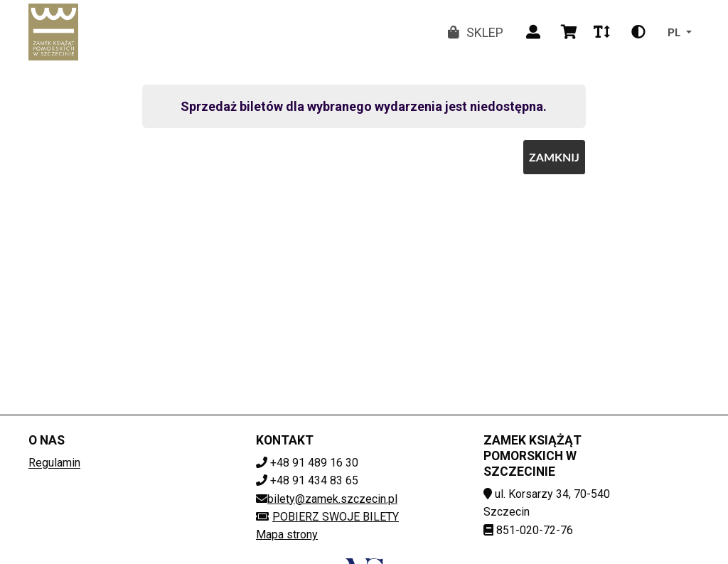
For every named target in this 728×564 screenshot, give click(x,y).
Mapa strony (287, 534)
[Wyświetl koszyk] (569, 32)
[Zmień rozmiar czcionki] (601, 32)
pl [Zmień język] (674, 32)
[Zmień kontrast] (638, 32)
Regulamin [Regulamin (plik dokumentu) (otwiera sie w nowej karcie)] (54, 463)
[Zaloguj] (533, 32)
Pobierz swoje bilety (327, 517)
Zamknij (554, 157)
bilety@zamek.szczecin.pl (332, 499)
